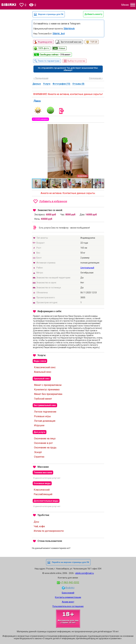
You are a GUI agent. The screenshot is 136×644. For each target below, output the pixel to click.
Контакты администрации (68, 597)
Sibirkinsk (69, 29)
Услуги (47, 84)
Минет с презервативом (48, 385)
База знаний (68, 593)
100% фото (44, 48)
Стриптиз (39, 457)
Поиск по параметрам (49, 61)
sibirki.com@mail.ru (85, 573)
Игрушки (39, 425)
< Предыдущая (41, 78)
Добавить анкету (93, 14)
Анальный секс (43, 372)
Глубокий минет (43, 399)
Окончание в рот (43, 443)
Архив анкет (68, 602)
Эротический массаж (71, 42)
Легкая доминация (45, 421)
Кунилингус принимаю (47, 390)
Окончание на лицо (45, 439)
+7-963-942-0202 (70, 582)
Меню (125, 5)
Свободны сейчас (55, 55)
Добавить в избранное (53, 201)
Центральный (87, 268)
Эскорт (38, 452)
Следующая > (96, 78)
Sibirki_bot (59, 34)
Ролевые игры (42, 416)
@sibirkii (70, 588)
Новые (62, 48)
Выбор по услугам (76, 61)
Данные (37, 84)
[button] (102, 127)
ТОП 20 (94, 42)
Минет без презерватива (48, 394)
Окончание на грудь (45, 448)
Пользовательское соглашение (68, 606)
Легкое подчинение (45, 412)
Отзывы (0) (78, 84)
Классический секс (45, 367)
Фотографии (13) (61, 84)
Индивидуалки (45, 42)
